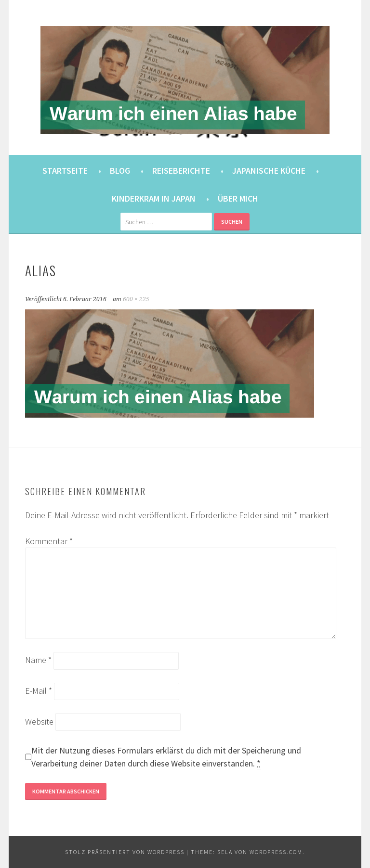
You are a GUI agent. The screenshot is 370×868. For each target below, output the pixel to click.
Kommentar (49, 541)
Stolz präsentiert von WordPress (125, 852)
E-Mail (39, 691)
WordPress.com (276, 852)
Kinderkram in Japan (154, 198)
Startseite (65, 171)
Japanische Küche (269, 171)
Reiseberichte (181, 171)
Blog (120, 171)
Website (39, 721)
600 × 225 (136, 299)
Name (38, 660)
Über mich (238, 198)
